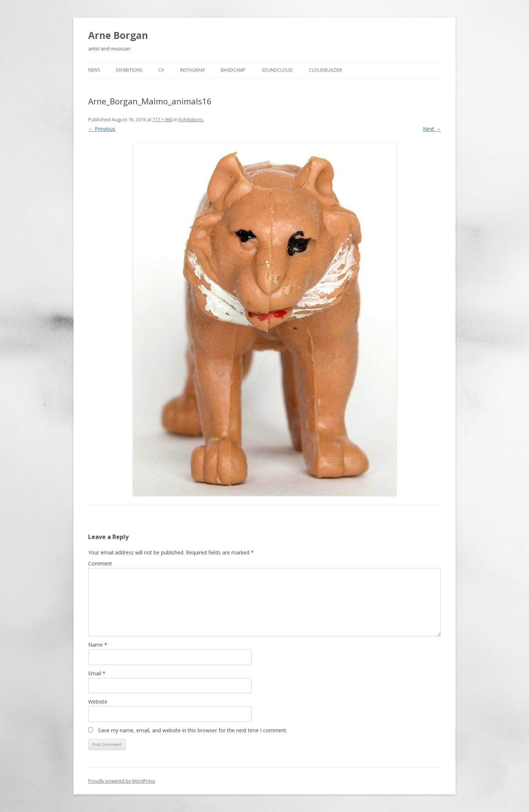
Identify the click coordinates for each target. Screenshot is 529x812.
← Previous (102, 129)
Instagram (192, 70)
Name (98, 645)
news (94, 70)
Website (98, 702)
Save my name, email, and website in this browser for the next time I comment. (193, 730)
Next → (432, 129)
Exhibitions (129, 70)
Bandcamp (233, 70)
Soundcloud (277, 70)
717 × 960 (163, 119)
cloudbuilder (325, 70)
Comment (100, 563)
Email (97, 673)
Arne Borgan (118, 35)
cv (161, 70)
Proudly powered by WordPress (122, 781)
